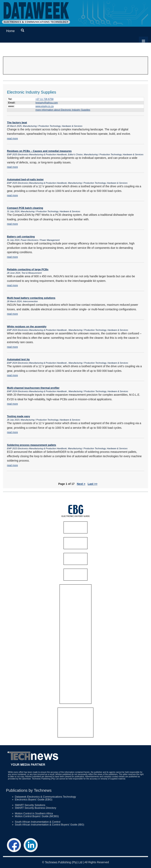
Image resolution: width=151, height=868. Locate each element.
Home (10, 31)
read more (12, 139)
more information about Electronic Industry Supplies (63, 110)
